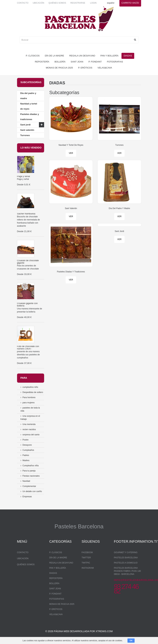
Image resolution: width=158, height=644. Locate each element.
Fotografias (115, 62)
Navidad (26, 481)
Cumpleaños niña (31, 466)
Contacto (23, 3)
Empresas (27, 497)
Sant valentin (27, 130)
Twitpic (86, 563)
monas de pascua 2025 (59, 68)
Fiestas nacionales (31, 476)
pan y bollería (109, 56)
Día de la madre (54, 56)
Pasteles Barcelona (126, 558)
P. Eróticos (85, 68)
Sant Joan (77, 62)
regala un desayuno (82, 56)
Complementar (29, 486)
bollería (60, 62)
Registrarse (78, 3)
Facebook (87, 552)
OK (131, 641)
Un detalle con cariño (32, 491)
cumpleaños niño (30, 387)
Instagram (88, 568)
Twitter (86, 558)
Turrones (25, 135)
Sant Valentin (71, 208)
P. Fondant (95, 62)
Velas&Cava (105, 68)
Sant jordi (26, 125)
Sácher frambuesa (26, 214)
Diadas (128, 56)
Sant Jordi (119, 231)
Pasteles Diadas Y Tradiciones (71, 272)
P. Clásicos (33, 56)
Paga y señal (24, 176)
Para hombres (29, 397)
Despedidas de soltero (33, 392)
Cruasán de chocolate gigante (28, 262)
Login (93, 3)
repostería (42, 62)
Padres (26, 455)
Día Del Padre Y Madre (119, 208)
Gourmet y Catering (126, 552)
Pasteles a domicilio (126, 563)
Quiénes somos (57, 3)
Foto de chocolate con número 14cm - (28, 347)
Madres (26, 460)
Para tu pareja (29, 471)
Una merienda (29, 424)
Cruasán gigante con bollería (27, 304)
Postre (26, 440)
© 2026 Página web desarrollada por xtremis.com (79, 631)
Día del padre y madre (28, 96)
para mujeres (29, 403)
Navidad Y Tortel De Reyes (71, 145)
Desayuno (27, 445)
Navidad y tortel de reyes (29, 106)
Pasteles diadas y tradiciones (30, 117)
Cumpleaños (28, 450)
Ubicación (39, 3)
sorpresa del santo (31, 435)
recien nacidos (29, 429)
